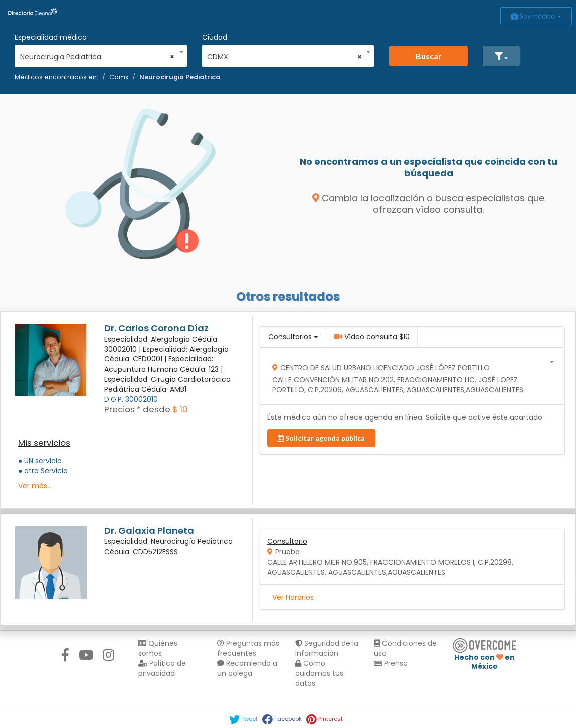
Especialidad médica (51, 37)
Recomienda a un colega (247, 668)
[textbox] (409, 376)
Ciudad (215, 37)
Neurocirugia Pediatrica (180, 77)
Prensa (391, 663)
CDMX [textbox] (284, 57)
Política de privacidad (162, 668)
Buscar (429, 56)
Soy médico (536, 16)
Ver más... (35, 486)
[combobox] (98, 54)
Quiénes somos (158, 648)
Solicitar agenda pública (321, 438)
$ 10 (180, 409)
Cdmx (119, 77)
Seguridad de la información (327, 648)
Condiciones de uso (405, 648)
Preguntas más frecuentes (248, 648)
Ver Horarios (293, 597)
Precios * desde (137, 409)
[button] (501, 56)
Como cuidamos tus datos (319, 673)
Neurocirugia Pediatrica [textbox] (98, 57)
